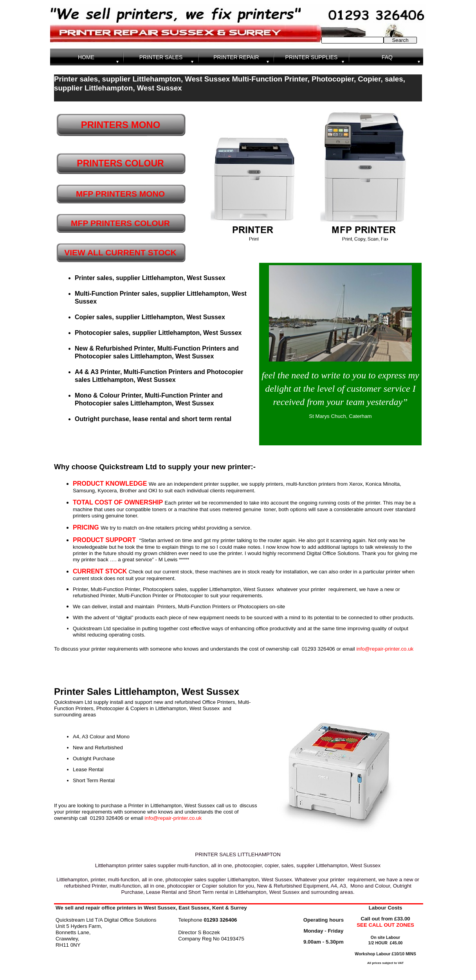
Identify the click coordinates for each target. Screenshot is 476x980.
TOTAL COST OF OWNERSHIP (119, 502)
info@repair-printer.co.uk (385, 649)
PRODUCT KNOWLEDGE (111, 484)
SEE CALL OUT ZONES (385, 925)
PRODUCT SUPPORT (104, 540)
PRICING (87, 527)
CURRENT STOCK (100, 571)
